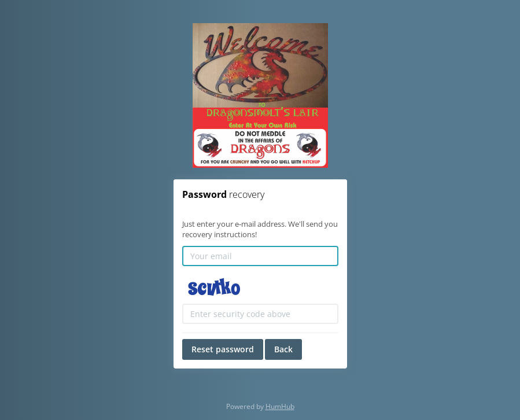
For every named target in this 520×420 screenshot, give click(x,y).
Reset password (223, 349)
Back (283, 349)
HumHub (280, 406)
